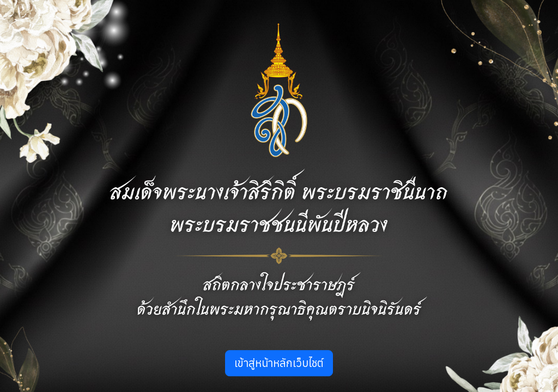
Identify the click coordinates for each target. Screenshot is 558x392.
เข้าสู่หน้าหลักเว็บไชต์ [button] (279, 363)
